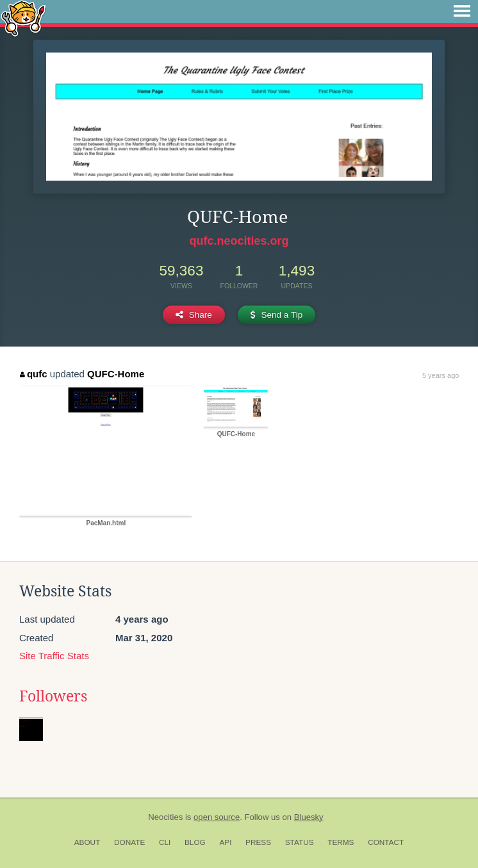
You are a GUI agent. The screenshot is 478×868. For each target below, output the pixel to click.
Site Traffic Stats (54, 656)
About (87, 842)
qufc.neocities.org (239, 241)
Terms (341, 842)
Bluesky (309, 817)
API (225, 842)
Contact (386, 842)
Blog (195, 842)
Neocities (165, 817)
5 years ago (441, 375)
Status (300, 842)
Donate (129, 842)
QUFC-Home (116, 374)
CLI (165, 842)
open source (217, 817)
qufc (33, 374)
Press (258, 842)
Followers (53, 696)
